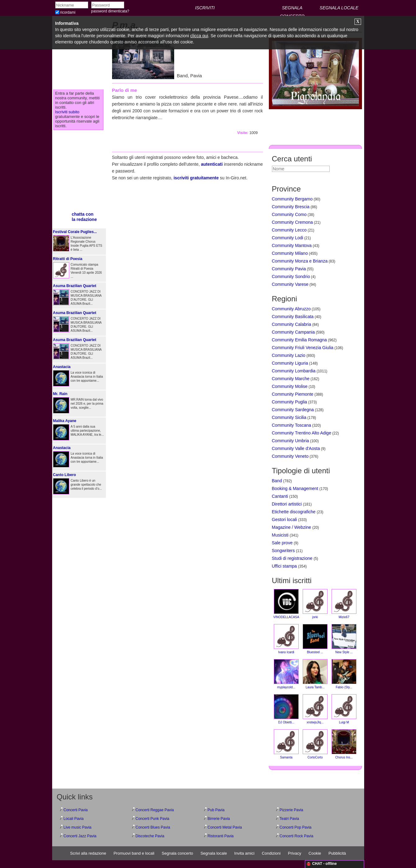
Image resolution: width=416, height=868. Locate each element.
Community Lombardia (294, 371)
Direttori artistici (287, 504)
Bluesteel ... (315, 639)
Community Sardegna (293, 410)
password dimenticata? (110, 11)
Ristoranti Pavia (221, 836)
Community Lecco (289, 230)
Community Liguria (290, 363)
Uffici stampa (285, 566)
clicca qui (199, 36)
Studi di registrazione (292, 558)
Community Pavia (289, 269)
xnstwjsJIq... (315, 709)
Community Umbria (291, 441)
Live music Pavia (78, 827)
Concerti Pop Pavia (296, 827)
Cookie (315, 853)
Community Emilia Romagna (299, 340)
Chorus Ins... (344, 744)
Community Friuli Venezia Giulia (303, 348)
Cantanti (280, 496)
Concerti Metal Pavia (225, 827)
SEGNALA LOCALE (339, 8)
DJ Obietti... (286, 709)
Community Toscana (292, 425)
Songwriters (283, 551)
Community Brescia (291, 207)
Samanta (286, 744)
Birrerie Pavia (219, 819)
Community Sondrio (291, 277)
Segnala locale (214, 853)
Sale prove (282, 543)
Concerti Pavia (76, 810)
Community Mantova (292, 245)
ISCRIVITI (205, 8)
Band (277, 481)
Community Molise (290, 386)
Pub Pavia (216, 810)
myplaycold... (286, 674)
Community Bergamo (292, 199)
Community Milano (290, 253)
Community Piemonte (293, 394)
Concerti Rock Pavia (297, 836)
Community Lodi (288, 238)
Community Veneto (290, 456)
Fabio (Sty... (344, 674)
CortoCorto (315, 744)
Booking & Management (295, 488)
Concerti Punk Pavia (153, 819)
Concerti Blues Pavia (153, 827)
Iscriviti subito (67, 112)
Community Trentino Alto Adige (302, 433)
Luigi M (344, 709)
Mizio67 (344, 604)
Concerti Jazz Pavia (80, 836)
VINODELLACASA (286, 604)
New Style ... (344, 639)
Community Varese (290, 284)
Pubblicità (337, 853)
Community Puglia (290, 402)
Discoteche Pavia (150, 836)
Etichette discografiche (294, 512)
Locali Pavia (74, 819)
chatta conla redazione (84, 217)
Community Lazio (289, 355)
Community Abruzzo (291, 309)
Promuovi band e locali (134, 853)
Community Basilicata (293, 317)
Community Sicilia (289, 417)
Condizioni (271, 853)
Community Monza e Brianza (300, 261)
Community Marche (291, 379)
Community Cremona (292, 222)
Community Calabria (292, 324)
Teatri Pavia (289, 819)
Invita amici (244, 853)
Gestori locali (285, 519)
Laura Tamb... (315, 674)
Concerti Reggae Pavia (155, 810)
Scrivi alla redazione (88, 853)
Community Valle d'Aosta (296, 448)
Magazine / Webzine (292, 527)
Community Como (289, 214)
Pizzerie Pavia (292, 810)
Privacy (295, 853)
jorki (315, 604)
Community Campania (294, 332)
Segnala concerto (177, 853)
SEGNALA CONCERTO (292, 9)
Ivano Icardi (286, 639)
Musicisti (280, 535)
